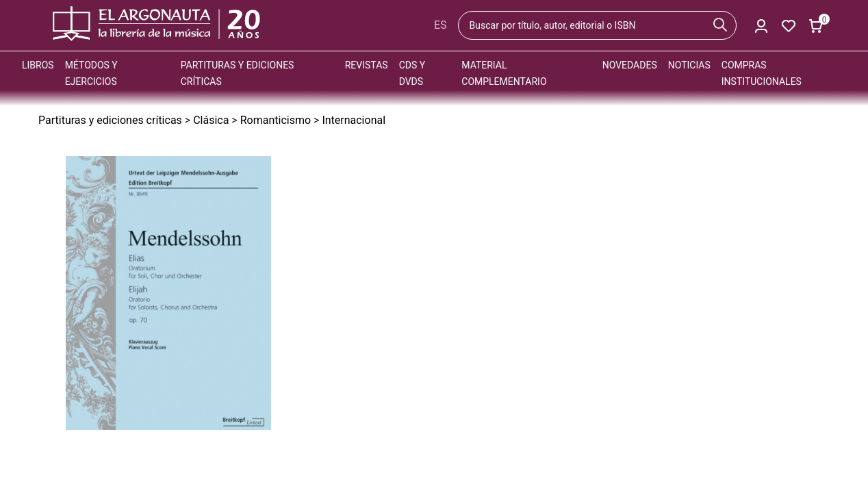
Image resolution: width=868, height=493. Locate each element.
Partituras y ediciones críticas (110, 120)
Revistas (367, 65)
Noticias (689, 65)
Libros (38, 65)
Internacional (354, 120)
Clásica (211, 120)
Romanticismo (276, 120)
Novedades (630, 65)
